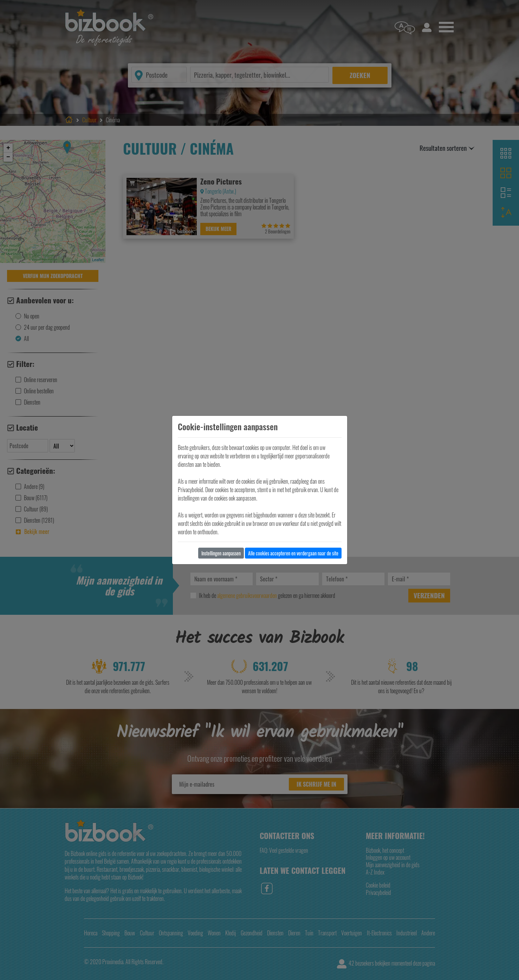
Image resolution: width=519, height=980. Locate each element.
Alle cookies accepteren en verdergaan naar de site (293, 553)
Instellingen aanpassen (221, 553)
